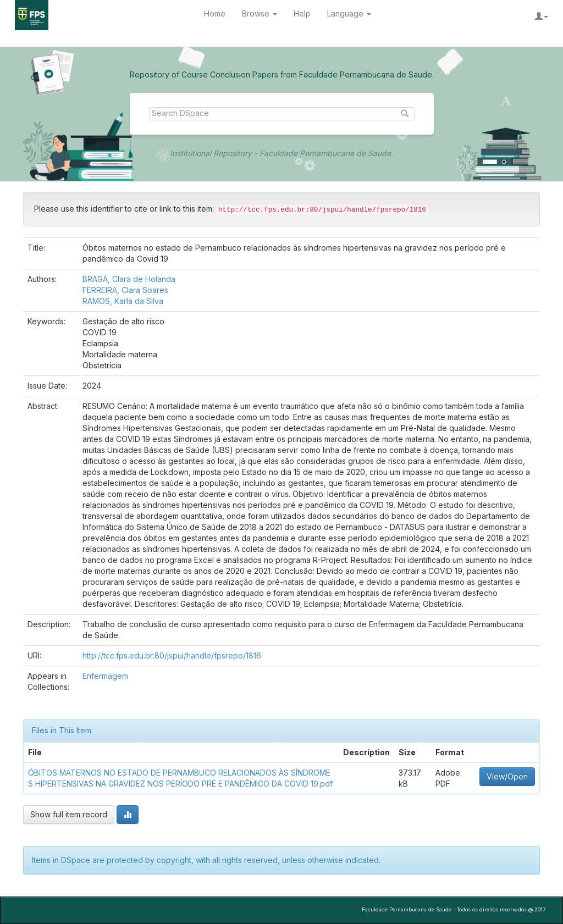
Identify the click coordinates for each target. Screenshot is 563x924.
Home (215, 13)
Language (349, 13)
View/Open (507, 776)
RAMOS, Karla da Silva (123, 301)
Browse (260, 13)
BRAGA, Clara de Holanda (129, 279)
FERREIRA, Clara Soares (125, 290)
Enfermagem (105, 676)
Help (302, 13)
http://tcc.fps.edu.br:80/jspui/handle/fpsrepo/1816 (172, 655)
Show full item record (69, 814)
